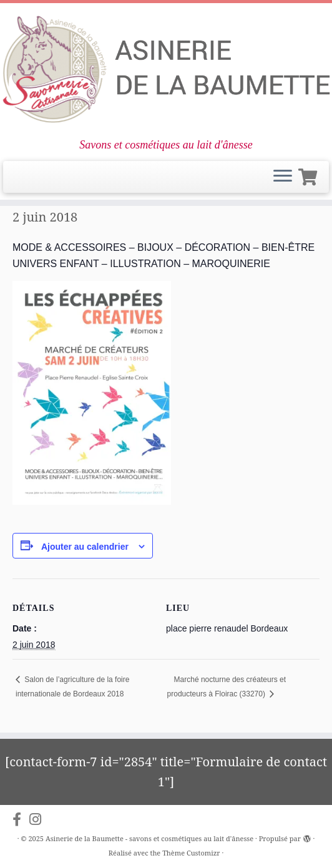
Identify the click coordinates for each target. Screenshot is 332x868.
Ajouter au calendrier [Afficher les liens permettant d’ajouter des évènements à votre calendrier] (85, 547)
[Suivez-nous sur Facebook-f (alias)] (21, 819)
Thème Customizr (191, 853)
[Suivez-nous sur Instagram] (39, 819)
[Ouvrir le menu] (283, 177)
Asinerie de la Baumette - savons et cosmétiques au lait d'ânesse (149, 838)
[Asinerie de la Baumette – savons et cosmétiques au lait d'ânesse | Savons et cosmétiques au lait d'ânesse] (166, 71)
